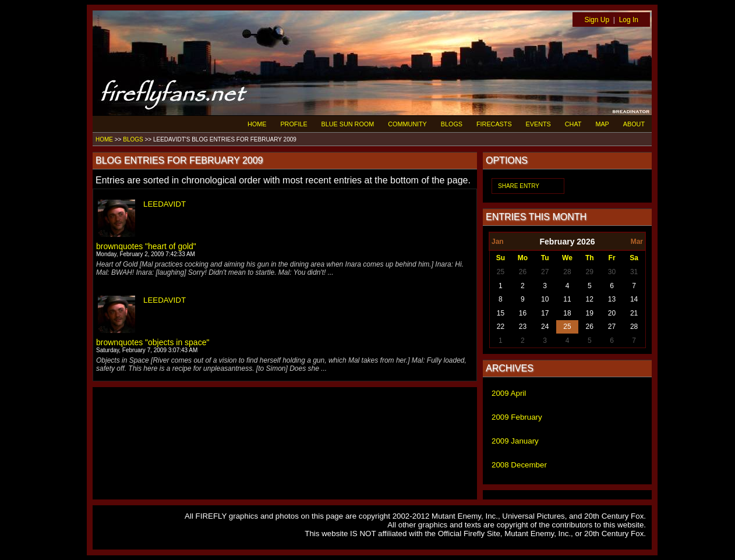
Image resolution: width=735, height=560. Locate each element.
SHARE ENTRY (519, 186)
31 (634, 272)
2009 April (509, 393)
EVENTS (538, 124)
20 (612, 313)
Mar (637, 242)
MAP (602, 124)
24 (545, 327)
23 (523, 327)
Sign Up (597, 20)
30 (612, 272)
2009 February (517, 417)
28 (567, 272)
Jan (498, 242)
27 (545, 272)
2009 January (515, 441)
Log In (629, 20)
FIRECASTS (494, 124)
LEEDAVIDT (165, 204)
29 (590, 272)
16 (523, 313)
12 (590, 299)
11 (567, 299)
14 (634, 299)
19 (590, 313)
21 (634, 313)
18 (567, 313)
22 (501, 327)
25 (501, 272)
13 (612, 299)
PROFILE (294, 124)
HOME (257, 124)
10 (545, 299)
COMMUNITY (407, 124)
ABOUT (634, 124)
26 (523, 272)
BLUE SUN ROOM (348, 124)
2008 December (519, 465)
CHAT (573, 124)
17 (545, 313)
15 (501, 313)
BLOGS (452, 124)
